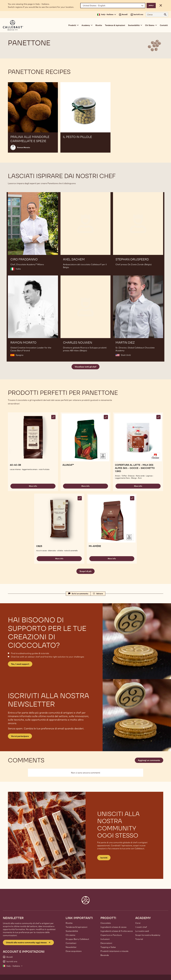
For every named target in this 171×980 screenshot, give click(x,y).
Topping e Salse (108, 947)
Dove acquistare (74, 951)
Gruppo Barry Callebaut (77, 939)
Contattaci (71, 943)
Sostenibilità (72, 931)
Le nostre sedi (142, 931)
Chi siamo (70, 935)
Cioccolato (106, 923)
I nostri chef (141, 927)
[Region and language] (113, 6)
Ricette (99, 25)
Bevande (105, 955)
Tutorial (139, 939)
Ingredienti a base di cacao (113, 927)
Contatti (164, 25)
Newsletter (71, 947)
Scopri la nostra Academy (148, 935)
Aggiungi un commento (149, 760)
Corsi (138, 923)
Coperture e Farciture (111, 935)
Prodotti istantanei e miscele (114, 951)
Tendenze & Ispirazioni (115, 25)
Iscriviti (104, 858)
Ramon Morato (24, 147)
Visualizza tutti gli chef (85, 367)
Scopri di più (85, 571)
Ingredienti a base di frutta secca (117, 931)
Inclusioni (105, 939)
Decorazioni (106, 943)
